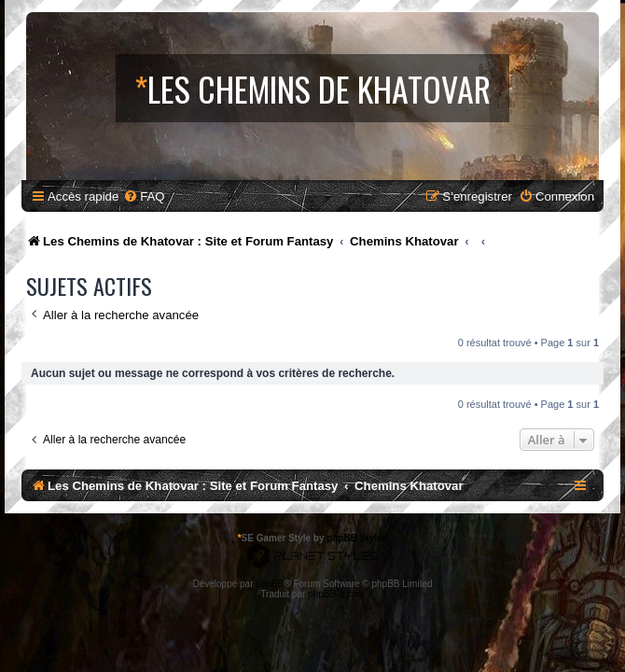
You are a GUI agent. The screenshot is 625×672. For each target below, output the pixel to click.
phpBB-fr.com (336, 594)
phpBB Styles (357, 538)
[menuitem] (144, 196)
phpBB (270, 584)
